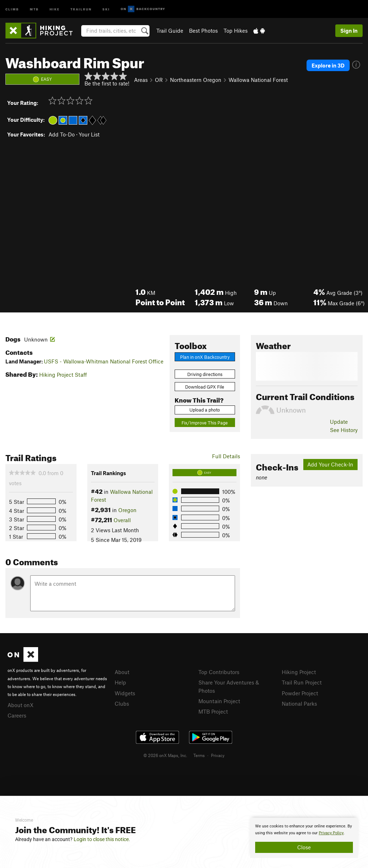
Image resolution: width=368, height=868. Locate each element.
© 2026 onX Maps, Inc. (165, 755)
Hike (55, 9)
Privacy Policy (331, 833)
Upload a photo (205, 410)
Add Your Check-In (330, 464)
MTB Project (213, 711)
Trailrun (81, 9)
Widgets (125, 693)
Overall (122, 520)
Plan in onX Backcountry (205, 357)
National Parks (299, 704)
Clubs (122, 704)
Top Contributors (219, 672)
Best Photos (203, 31)
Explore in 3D (328, 65)
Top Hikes (236, 31)
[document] (304, 838)
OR (159, 80)
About (122, 672)
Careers (17, 715)
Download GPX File (205, 387)
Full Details (226, 456)
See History (344, 430)
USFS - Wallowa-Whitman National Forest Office (104, 361)
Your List (89, 134)
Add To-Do (62, 134)
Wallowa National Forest (258, 80)
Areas (141, 80)
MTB (34, 9)
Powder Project (300, 693)
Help (120, 682)
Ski (106, 9)
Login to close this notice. (102, 839)
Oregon (127, 510)
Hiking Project (299, 672)
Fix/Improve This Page (205, 423)
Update (339, 422)
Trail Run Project (302, 682)
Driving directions (205, 374)
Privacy (218, 755)
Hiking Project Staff (63, 375)
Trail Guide (170, 31)
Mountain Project (219, 701)
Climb (12, 9)
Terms (199, 755)
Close (304, 847)
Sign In (349, 31)
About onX (20, 705)
